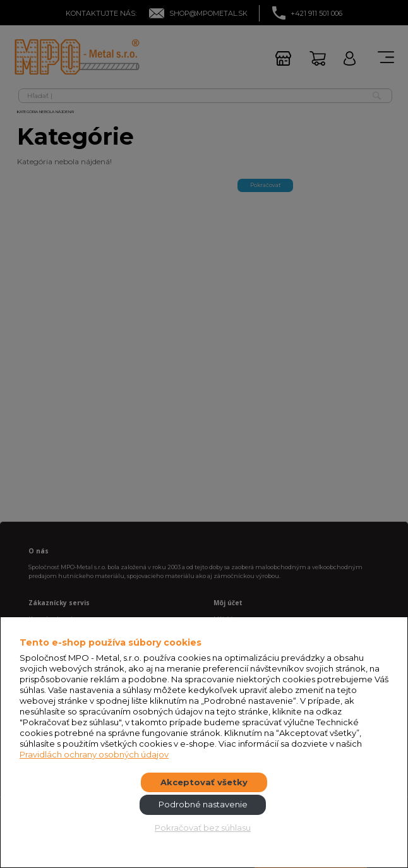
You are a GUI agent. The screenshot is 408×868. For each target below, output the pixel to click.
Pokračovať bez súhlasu (203, 828)
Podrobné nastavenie (203, 804)
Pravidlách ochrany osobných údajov (94, 754)
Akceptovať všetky (204, 782)
